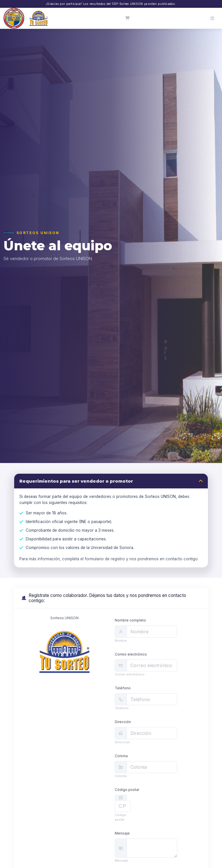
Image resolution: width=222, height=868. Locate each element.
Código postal (127, 790)
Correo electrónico (131, 654)
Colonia (121, 756)
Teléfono (123, 688)
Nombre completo (130, 620)
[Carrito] (127, 18)
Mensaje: (123, 833)
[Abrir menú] (212, 18)
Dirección (123, 722)
